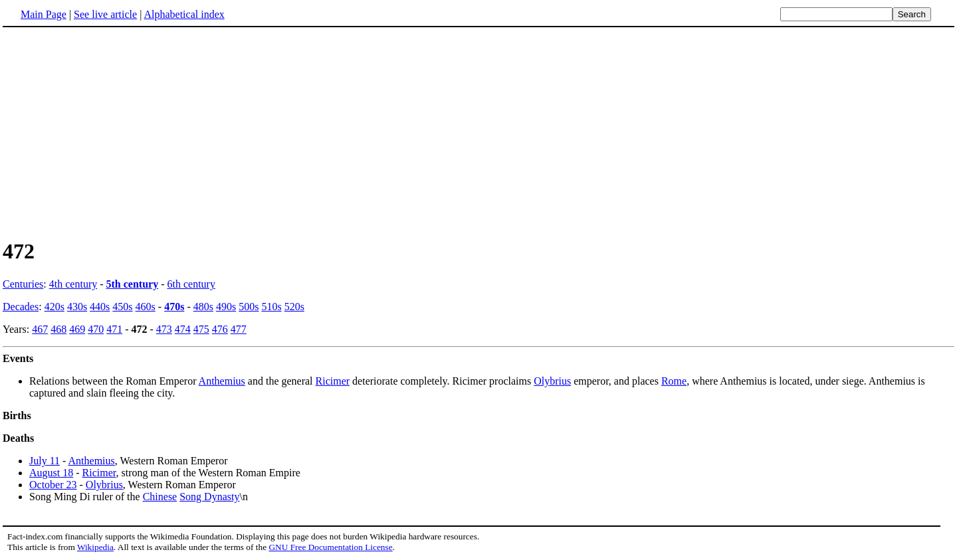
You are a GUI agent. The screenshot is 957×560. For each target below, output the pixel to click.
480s (203, 307)
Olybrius (552, 381)
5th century (133, 284)
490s (226, 307)
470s (174, 307)
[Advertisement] (478, 132)
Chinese (160, 497)
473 (164, 329)
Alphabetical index (184, 14)
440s (100, 307)
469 (77, 329)
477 (239, 329)
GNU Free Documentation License (330, 547)
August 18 (51, 473)
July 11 (45, 461)
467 (40, 329)
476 (220, 329)
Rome (674, 381)
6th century (191, 284)
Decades (21, 307)
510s (271, 307)
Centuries (23, 284)
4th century (73, 284)
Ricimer (333, 381)
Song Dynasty (209, 497)
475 (201, 329)
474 (183, 329)
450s (122, 307)
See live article (105, 14)
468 (58, 329)
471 (114, 329)
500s (249, 307)
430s (77, 307)
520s (294, 307)
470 (96, 329)
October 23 (53, 485)
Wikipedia (95, 547)
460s (146, 307)
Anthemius (222, 381)
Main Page (44, 14)
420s (54, 307)
